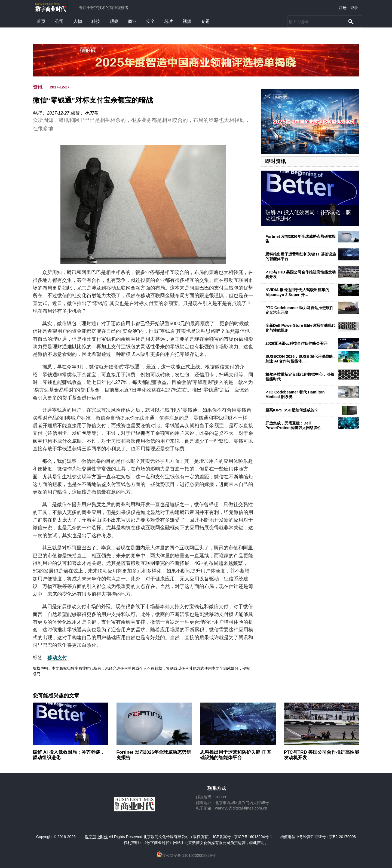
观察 (114, 21)
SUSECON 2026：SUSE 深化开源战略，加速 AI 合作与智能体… (301, 359)
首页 (41, 21)
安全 (151, 21)
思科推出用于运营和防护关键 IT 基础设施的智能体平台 (236, 755)
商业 (132, 21)
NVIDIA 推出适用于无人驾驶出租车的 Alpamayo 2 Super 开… (297, 292)
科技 (96, 21)
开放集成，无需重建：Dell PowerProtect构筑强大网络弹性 (293, 425)
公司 (59, 21)
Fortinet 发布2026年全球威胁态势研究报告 (301, 239)
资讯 (38, 87)
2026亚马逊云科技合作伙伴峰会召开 (296, 343)
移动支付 (57, 658)
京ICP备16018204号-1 (253, 837)
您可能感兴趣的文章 (56, 696)
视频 (187, 21)
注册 (343, 8)
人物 (78, 21)
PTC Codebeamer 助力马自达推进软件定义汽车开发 (299, 310)
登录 (354, 8)
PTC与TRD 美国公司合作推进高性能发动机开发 (301, 274)
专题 (205, 21)
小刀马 (91, 113)
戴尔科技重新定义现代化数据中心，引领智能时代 (300, 377)
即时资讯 (275, 161)
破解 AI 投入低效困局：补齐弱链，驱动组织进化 (69, 755)
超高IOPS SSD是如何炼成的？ (292, 410)
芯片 (169, 21)
